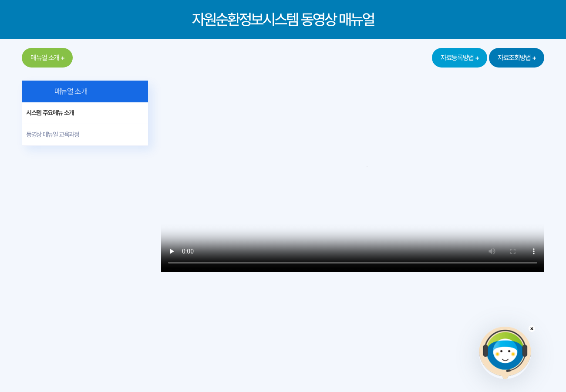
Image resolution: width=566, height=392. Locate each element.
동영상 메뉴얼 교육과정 (53, 135)
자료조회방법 (514, 58)
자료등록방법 (457, 58)
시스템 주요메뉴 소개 (50, 113)
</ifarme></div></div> (505, 353)
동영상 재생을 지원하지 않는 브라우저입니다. (353, 176)
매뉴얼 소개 (45, 58)
